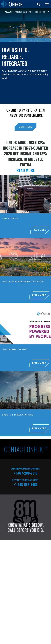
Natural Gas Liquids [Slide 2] (24, 12)
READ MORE (26, 170)
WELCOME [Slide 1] (8, 12)
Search (39, 4)
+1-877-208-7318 (26, 473)
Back (46, 2)
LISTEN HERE (26, 127)
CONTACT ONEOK (23, 449)
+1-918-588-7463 (26, 485)
